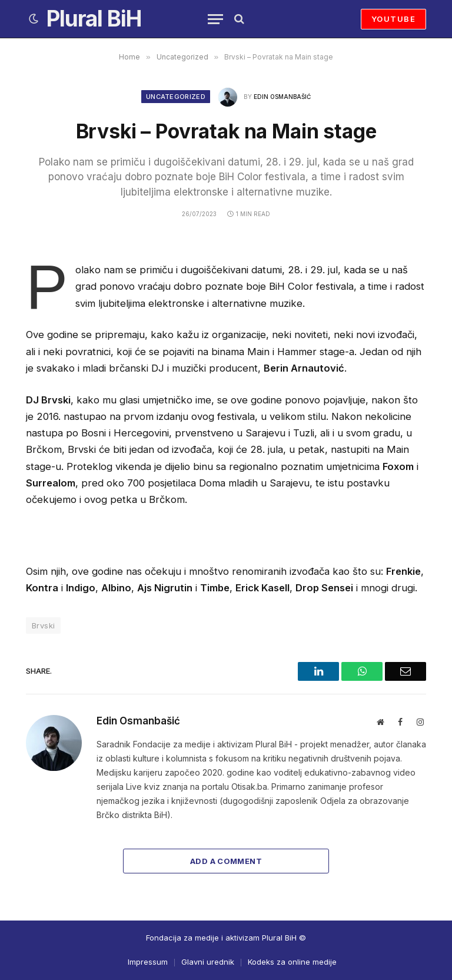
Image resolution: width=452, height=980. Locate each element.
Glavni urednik (208, 962)
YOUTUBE (393, 19)
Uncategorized (176, 97)
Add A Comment (226, 861)
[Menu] (215, 19)
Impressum (148, 962)
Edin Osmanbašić (282, 97)
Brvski (43, 625)
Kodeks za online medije (292, 962)
